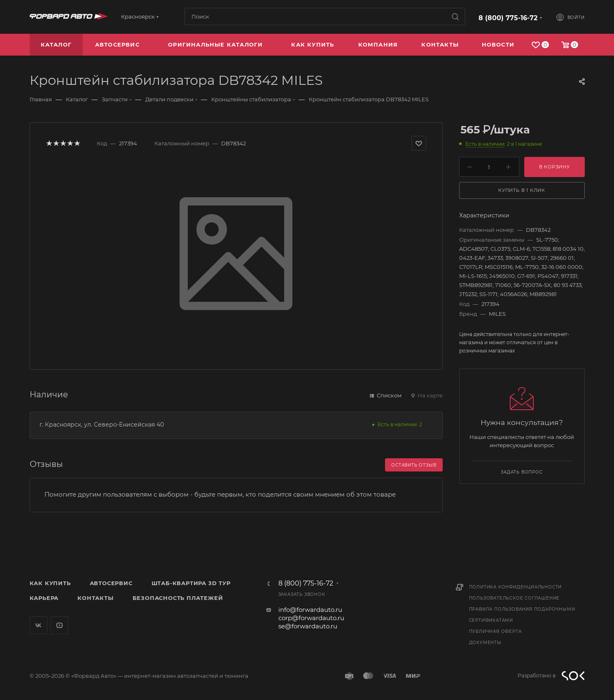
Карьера (44, 598)
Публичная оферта (495, 631)
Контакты (95, 598)
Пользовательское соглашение (515, 598)
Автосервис (111, 583)
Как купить (50, 583)
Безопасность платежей (178, 598)
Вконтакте (39, 625)
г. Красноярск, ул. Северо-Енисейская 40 (102, 425)
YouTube (60, 625)
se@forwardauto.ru (308, 626)
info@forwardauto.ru (310, 610)
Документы (485, 643)
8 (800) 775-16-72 (508, 18)
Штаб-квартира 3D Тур (191, 583)
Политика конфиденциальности (516, 587)
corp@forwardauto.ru (311, 618)
